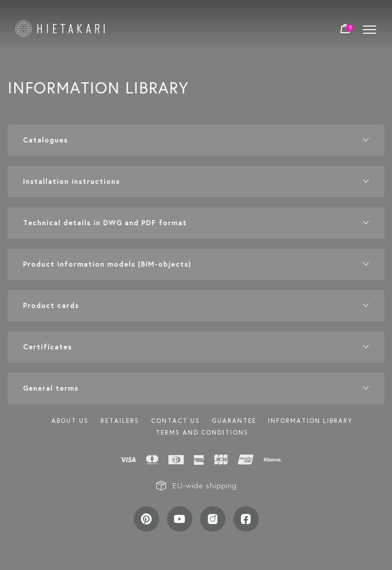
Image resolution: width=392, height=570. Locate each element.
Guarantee (234, 421)
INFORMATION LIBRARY (310, 421)
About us (70, 421)
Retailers (120, 421)
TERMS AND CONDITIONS (202, 432)
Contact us (176, 421)
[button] (196, 140)
